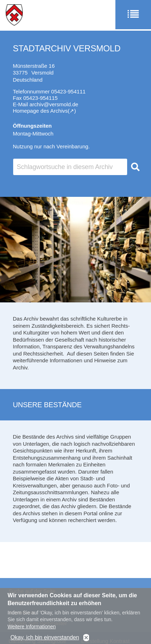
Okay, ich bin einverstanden (45, 638)
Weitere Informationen (32, 627)
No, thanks (86, 638)
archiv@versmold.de (54, 104)
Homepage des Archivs (40, 111)
